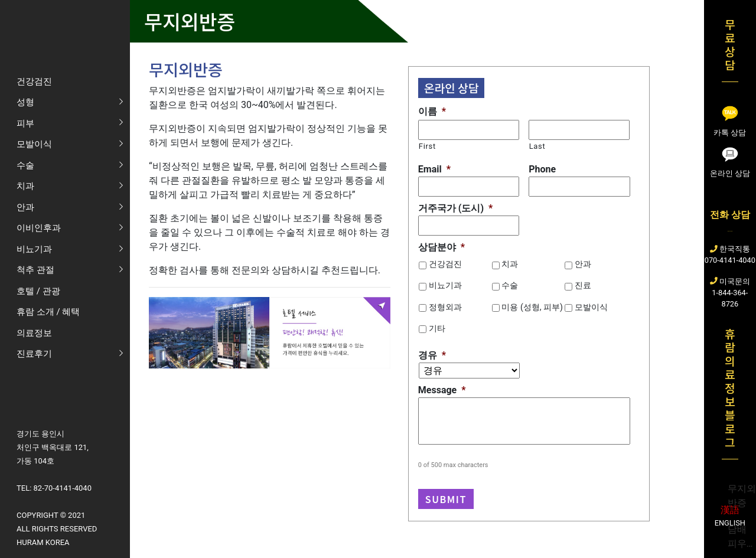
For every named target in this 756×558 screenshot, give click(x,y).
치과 (510, 264)
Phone (542, 169)
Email (434, 169)
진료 (583, 285)
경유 (432, 355)
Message (442, 390)
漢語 (730, 510)
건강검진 (445, 264)
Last (537, 146)
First (427, 146)
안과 (583, 264)
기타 (437, 328)
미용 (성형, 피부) (532, 307)
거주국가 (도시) (455, 208)
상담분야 (441, 247)
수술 (510, 285)
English (730, 523)
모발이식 (591, 307)
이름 (432, 111)
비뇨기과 (445, 285)
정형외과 (445, 307)
